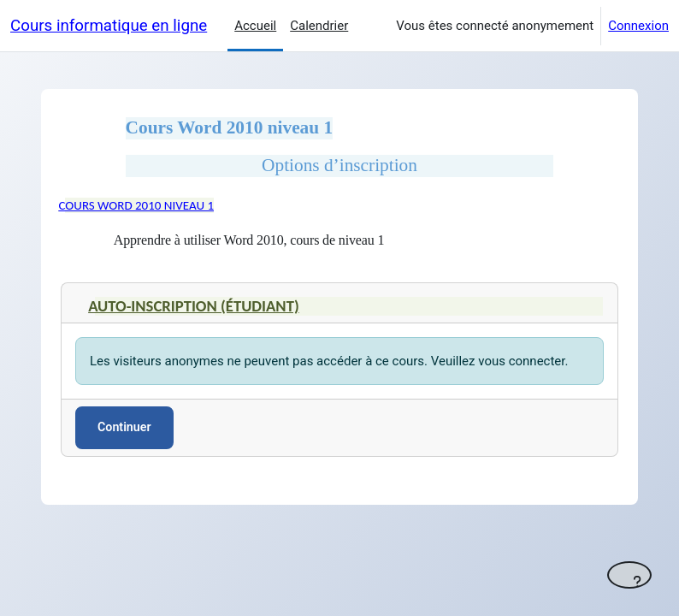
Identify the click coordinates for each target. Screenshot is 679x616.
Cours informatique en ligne (109, 26)
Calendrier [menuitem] (319, 26)
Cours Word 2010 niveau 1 (136, 205)
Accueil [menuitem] (255, 26)
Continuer (124, 427)
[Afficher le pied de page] (629, 575)
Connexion (638, 26)
